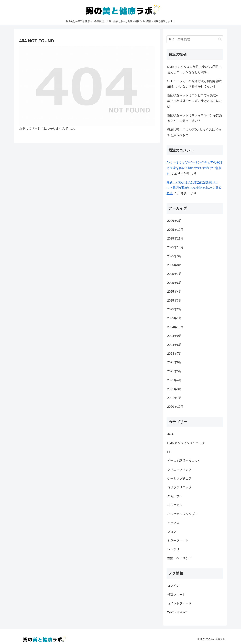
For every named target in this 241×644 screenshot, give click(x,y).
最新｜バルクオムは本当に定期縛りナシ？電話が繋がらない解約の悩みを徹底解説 (194, 188)
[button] (220, 39)
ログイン (173, 586)
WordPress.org (177, 612)
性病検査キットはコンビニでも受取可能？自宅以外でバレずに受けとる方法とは (195, 101)
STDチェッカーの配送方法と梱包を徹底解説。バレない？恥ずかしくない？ (195, 84)
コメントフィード (179, 603)
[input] (195, 39)
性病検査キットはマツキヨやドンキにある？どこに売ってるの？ (195, 118)
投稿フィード (176, 595)
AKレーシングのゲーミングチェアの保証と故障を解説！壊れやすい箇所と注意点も (194, 168)
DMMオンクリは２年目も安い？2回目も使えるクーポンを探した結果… (195, 69)
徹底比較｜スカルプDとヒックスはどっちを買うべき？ (194, 132)
